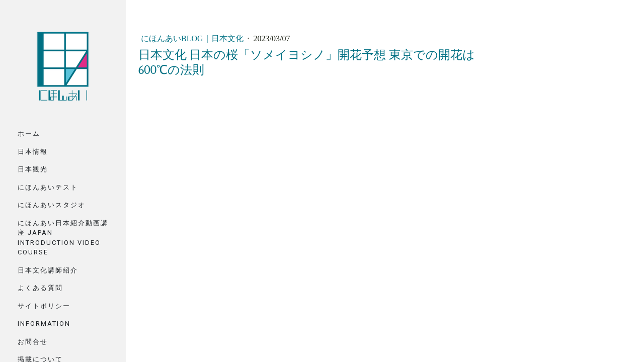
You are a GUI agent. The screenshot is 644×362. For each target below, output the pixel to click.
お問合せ (33, 342)
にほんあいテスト (48, 187)
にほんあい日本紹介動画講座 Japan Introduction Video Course (63, 238)
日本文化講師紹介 (48, 270)
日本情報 (33, 152)
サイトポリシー (44, 306)
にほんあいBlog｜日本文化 (193, 38)
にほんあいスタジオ (52, 205)
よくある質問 (40, 288)
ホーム (29, 133)
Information (44, 324)
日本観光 (33, 169)
